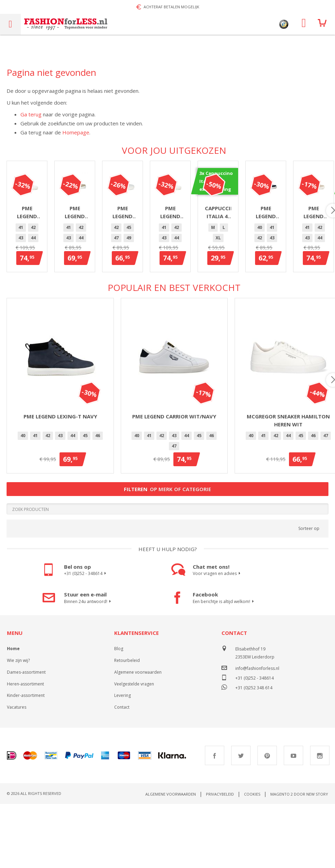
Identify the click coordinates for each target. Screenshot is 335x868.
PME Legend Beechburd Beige (174, 279)
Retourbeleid (127, 724)
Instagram (320, 820)
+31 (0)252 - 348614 (86, 638)
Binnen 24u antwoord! (88, 666)
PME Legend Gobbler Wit (60, 279)
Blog (119, 713)
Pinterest (267, 820)
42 (35, 298)
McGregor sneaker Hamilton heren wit (288, 484)
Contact (122, 771)
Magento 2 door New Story (299, 858)
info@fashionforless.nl (257, 732)
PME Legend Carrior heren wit (288, 279)
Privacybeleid (220, 858)
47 (98, 298)
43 (48, 298)
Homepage (76, 132)
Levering (123, 759)
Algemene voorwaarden (138, 736)
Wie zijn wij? (18, 724)
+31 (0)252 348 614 (254, 751)
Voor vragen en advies (218, 638)
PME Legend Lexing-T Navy (60, 480)
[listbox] (60, 300)
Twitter (241, 820)
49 (301, 298)
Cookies (252, 858)
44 (60, 298)
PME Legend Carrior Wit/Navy (174, 480)
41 (23, 298)
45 (73, 298)
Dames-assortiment (26, 736)
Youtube (293, 820)
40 (313, 298)
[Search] (167, 573)
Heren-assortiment (25, 748)
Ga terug (31, 114)
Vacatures (17, 771)
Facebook (215, 820)
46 (85, 298)
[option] (23, 299)
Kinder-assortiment (26, 759)
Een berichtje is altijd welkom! (224, 666)
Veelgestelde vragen (134, 748)
